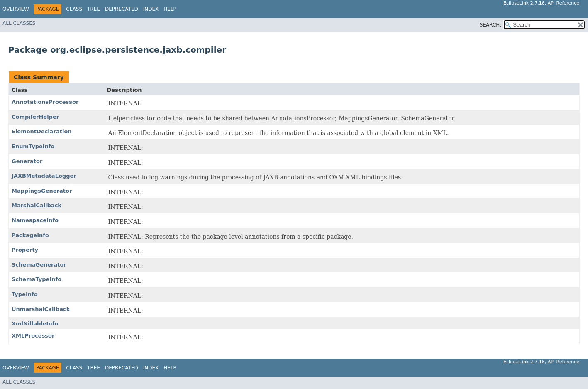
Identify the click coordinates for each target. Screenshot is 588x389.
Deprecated (122, 9)
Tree (94, 9)
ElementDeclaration (42, 131)
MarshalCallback (37, 205)
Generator (27, 161)
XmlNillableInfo (35, 324)
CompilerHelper (35, 117)
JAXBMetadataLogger (44, 176)
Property (25, 250)
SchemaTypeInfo (37, 279)
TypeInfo (25, 294)
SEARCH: (491, 25)
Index (151, 9)
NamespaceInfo (35, 220)
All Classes (19, 23)
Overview (16, 9)
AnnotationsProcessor (45, 102)
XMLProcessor (33, 336)
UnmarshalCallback (41, 309)
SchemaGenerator (39, 265)
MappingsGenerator (42, 191)
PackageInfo (30, 235)
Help (170, 9)
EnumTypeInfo (33, 146)
